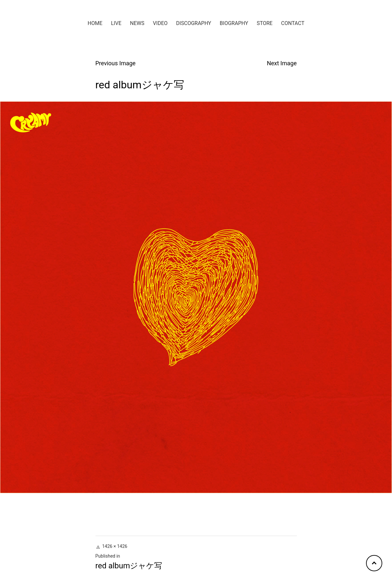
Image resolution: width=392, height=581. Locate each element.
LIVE (116, 23)
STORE (265, 23)
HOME (95, 23)
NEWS (137, 23)
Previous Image (116, 63)
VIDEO (160, 23)
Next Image (282, 63)
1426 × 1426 (115, 546)
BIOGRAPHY (234, 23)
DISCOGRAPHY (194, 23)
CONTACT (293, 23)
